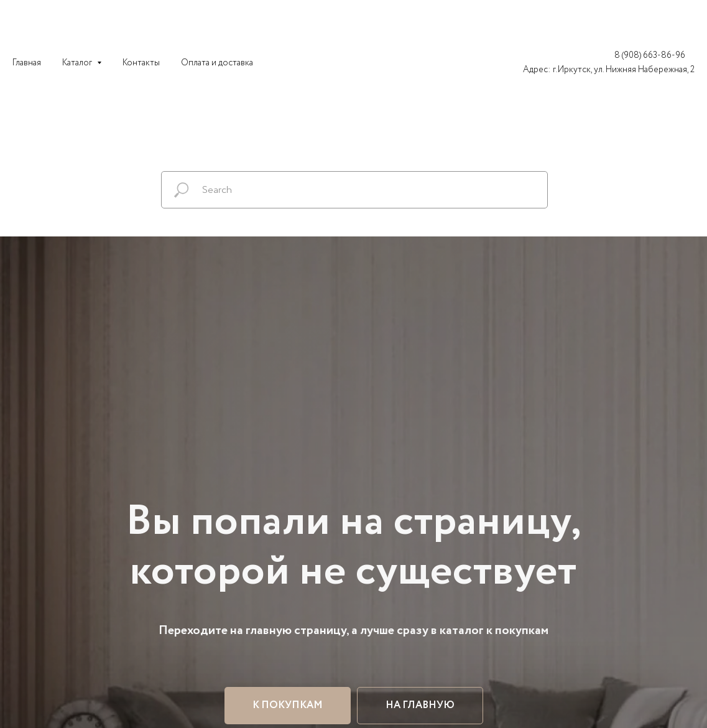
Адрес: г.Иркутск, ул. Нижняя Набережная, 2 (609, 70)
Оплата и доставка (217, 63)
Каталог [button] (78, 63)
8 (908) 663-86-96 (650, 55)
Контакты (141, 63)
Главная (27, 63)
